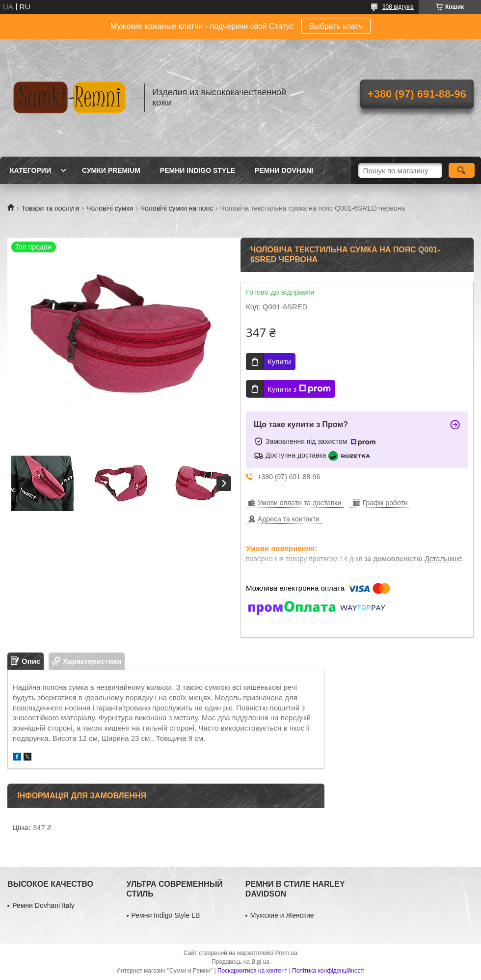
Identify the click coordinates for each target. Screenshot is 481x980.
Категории (30, 170)
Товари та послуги (50, 208)
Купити (279, 362)
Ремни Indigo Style (198, 170)
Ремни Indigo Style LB (166, 915)
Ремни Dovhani (284, 170)
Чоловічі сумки (110, 208)
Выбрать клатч (336, 26)
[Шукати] (462, 170)
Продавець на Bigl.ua (240, 962)
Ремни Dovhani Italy (43, 905)
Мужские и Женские (282, 915)
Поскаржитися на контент (252, 971)
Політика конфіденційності (328, 971)
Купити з (299, 389)
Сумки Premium (111, 170)
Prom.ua (286, 953)
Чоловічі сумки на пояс (177, 208)
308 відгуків (398, 7)
